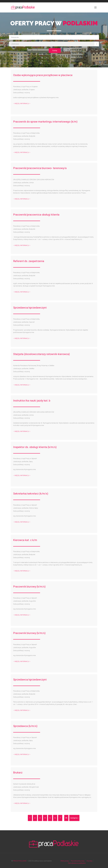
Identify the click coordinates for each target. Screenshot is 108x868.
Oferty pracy (65, 861)
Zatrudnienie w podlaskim (77, 863)
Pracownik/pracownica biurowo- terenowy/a (40, 168)
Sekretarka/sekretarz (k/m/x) (31, 494)
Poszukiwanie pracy (78, 861)
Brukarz (18, 773)
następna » (74, 818)
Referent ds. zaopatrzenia (29, 261)
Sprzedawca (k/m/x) (25, 726)
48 (66, 818)
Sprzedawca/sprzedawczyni (30, 308)
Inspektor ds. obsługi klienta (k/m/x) (35, 447)
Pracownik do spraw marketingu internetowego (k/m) (45, 122)
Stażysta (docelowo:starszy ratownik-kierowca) (42, 354)
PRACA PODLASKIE (20, 861)
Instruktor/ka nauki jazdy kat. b (32, 401)
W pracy (89, 861)
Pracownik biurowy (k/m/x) (29, 587)
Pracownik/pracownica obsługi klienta (36, 215)
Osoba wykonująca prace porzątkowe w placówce (43, 75)
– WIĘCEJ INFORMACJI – (22, 103)
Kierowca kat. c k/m (25, 540)
